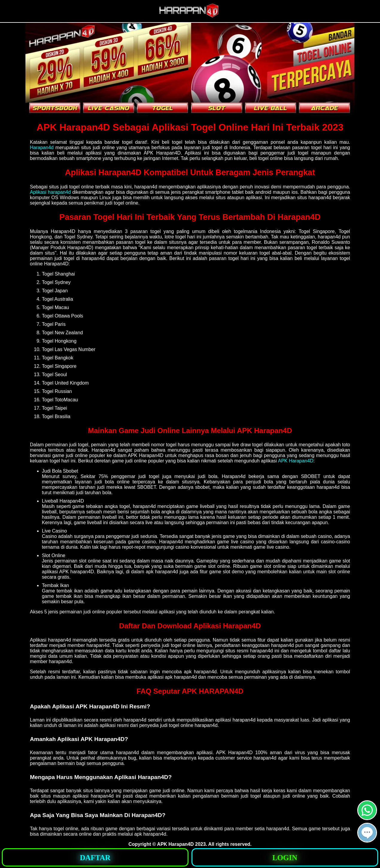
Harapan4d (42, 148)
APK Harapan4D (296, 461)
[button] (367, 833)
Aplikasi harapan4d (50, 192)
